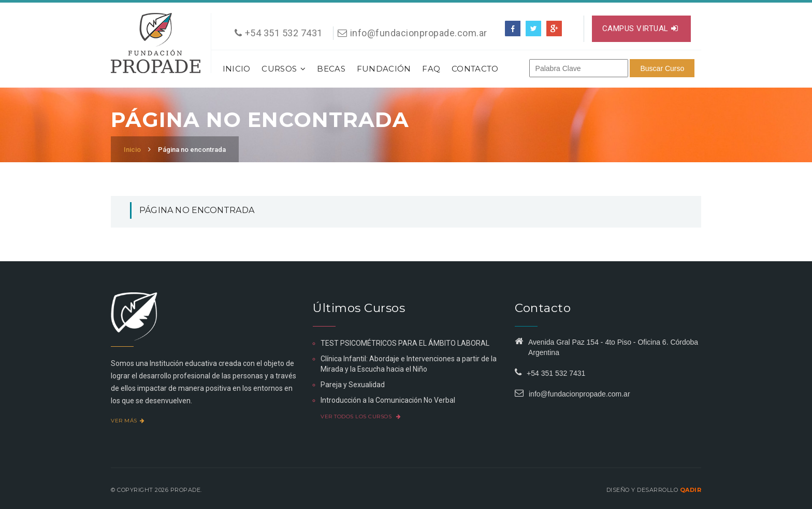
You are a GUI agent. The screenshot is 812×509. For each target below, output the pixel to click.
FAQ (431, 69)
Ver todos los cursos (361, 416)
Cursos (284, 69)
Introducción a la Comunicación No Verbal (388, 400)
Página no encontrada (192, 150)
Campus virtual (640, 29)
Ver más (128, 421)
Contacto (475, 69)
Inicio (237, 69)
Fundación (384, 69)
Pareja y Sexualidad (353, 385)
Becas (331, 69)
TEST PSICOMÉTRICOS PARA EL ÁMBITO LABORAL (405, 343)
